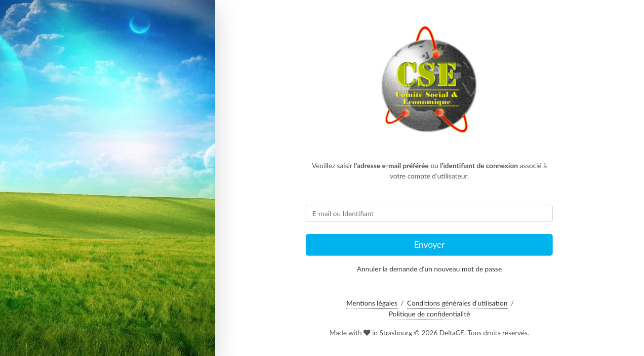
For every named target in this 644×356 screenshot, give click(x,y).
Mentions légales (372, 303)
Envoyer (429, 245)
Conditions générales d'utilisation (457, 303)
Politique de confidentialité (429, 314)
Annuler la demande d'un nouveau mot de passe (429, 269)
